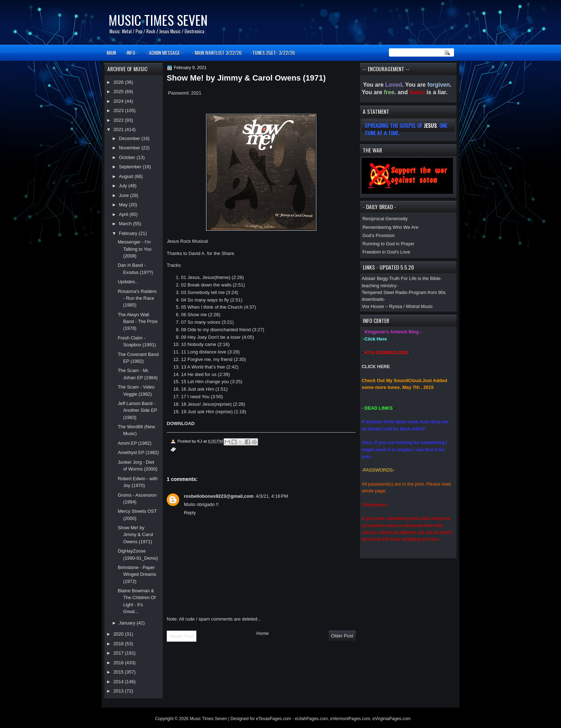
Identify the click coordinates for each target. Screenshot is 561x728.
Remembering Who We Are (390, 227)
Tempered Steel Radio (384, 292)
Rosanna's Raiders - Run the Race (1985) (137, 298)
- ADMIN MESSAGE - (164, 52)
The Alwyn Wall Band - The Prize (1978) (138, 322)
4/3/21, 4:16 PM (272, 496)
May (124, 205)
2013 (119, 691)
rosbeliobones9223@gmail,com (219, 496)
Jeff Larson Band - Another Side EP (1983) (137, 410)
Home (263, 633)
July (123, 186)
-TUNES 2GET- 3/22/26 (273, 52)
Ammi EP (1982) (135, 443)
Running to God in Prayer (388, 244)
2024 (119, 101)
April (124, 214)
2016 (119, 663)
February (129, 233)
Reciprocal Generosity (385, 219)
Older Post (342, 636)
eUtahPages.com (311, 719)
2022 (119, 120)
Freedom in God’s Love (386, 252)
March (126, 224)
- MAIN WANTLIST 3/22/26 (217, 52)
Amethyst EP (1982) (138, 452)
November (130, 148)
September (131, 167)
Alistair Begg (375, 278)
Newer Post (182, 636)
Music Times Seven (158, 20)
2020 (119, 634)
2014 (119, 682)
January (128, 623)
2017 (119, 653)
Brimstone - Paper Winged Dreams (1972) (137, 574)
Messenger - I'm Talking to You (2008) (135, 249)
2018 (119, 644)
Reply (190, 513)
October (128, 157)
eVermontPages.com (350, 719)
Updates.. (128, 282)
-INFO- (131, 52)
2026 (119, 82)
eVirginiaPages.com (392, 719)
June (124, 195)
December (130, 138)
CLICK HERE (376, 367)
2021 (119, 129)
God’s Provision (379, 235)
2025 (119, 91)
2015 (119, 672)
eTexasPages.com (274, 719)
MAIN (111, 52)
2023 (119, 110)
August (127, 176)
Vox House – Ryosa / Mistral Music (397, 306)
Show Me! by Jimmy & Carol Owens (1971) (135, 535)
